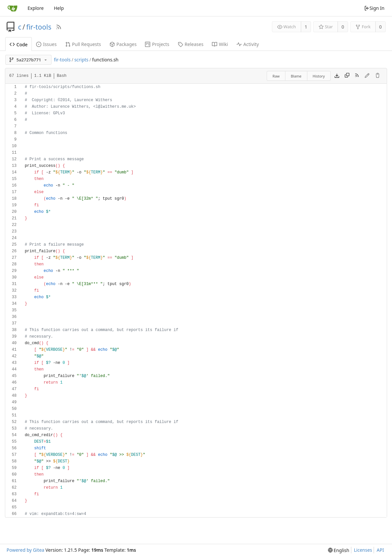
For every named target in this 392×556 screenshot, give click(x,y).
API (380, 550)
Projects (157, 44)
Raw (276, 76)
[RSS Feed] (59, 27)
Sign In (374, 8)
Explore (36, 8)
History (319, 76)
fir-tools (39, 27)
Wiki (220, 44)
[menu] (339, 550)
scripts (81, 60)
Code (19, 44)
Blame (296, 76)
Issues (46, 44)
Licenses (363, 550)
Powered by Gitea (25, 550)
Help (59, 8)
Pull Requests (83, 44)
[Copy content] (347, 76)
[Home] (12, 8)
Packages (123, 44)
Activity (248, 44)
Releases (191, 44)
